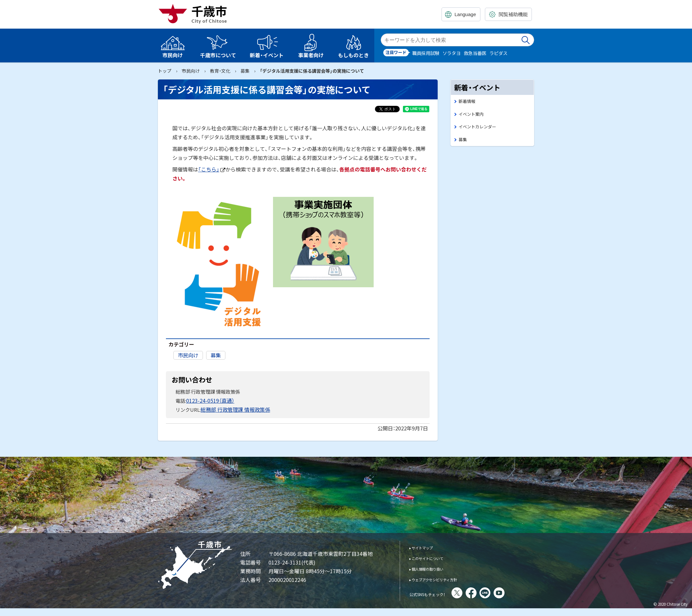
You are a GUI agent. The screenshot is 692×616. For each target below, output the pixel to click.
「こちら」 (212, 169)
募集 (245, 71)
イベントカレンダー (480, 129)
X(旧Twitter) (475, 592)
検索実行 (526, 40)
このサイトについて (434, 557)
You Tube (517, 592)
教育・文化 (220, 71)
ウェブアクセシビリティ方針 (443, 578)
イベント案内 (473, 115)
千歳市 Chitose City (195, 14)
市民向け (191, 71)
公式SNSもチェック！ (436, 592)
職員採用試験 (426, 53)
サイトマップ (427, 546)
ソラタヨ (451, 53)
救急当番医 (475, 53)
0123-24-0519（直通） (208, 400)
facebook (489, 592)
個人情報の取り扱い (434, 567)
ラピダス (498, 53)
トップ (165, 71)
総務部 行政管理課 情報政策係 (233, 408)
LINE (503, 592)
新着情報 (468, 101)
